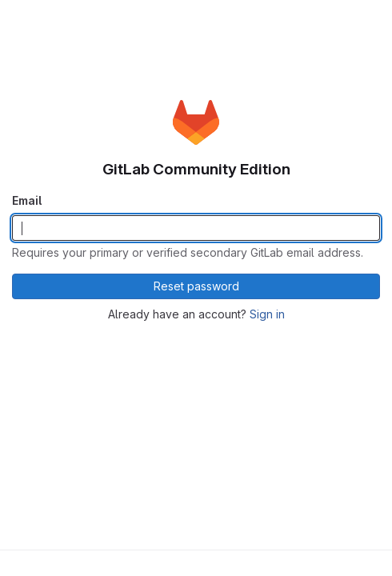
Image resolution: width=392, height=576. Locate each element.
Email (27, 200)
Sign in (267, 314)
